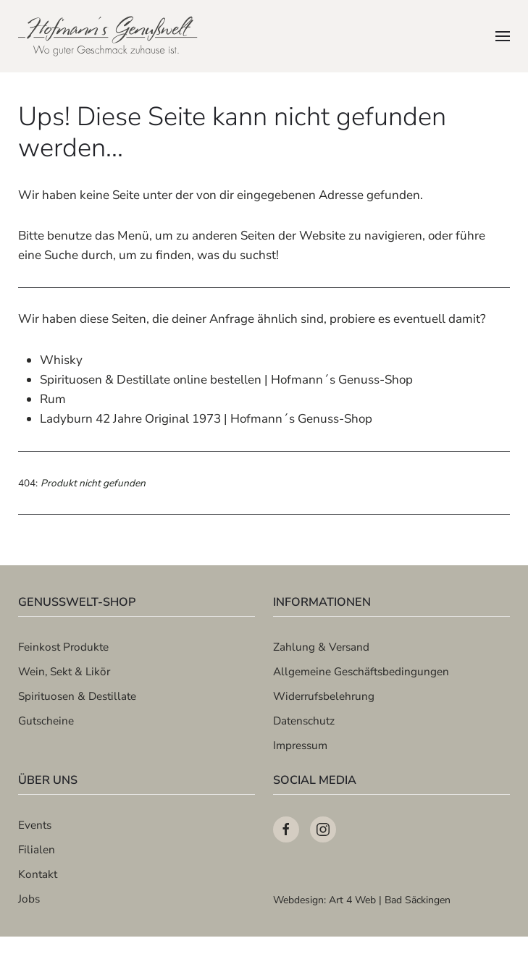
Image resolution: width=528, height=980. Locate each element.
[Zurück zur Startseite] (109, 36)
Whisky (61, 360)
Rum (53, 399)
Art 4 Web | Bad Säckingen (390, 900)
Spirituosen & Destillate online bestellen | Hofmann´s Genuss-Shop (226, 380)
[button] (503, 36)
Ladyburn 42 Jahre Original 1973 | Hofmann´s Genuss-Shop (206, 419)
